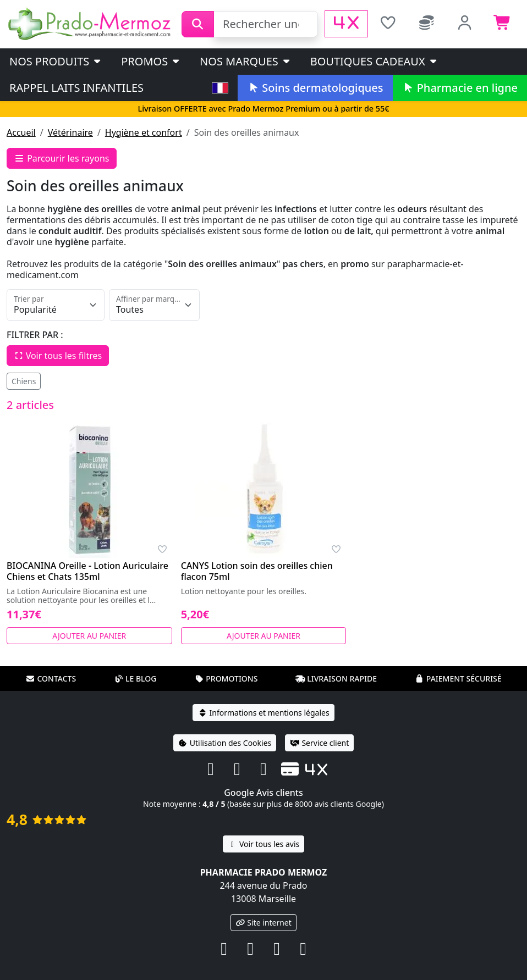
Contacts (51, 679)
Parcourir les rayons (62, 158)
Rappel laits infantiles (76, 88)
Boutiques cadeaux (374, 61)
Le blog (135, 679)
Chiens (24, 381)
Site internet (263, 923)
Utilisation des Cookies (225, 743)
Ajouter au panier (89, 636)
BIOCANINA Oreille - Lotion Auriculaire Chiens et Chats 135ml (87, 571)
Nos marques (246, 61)
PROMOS (151, 61)
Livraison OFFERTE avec (263, 109)
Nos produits (56, 61)
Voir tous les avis (263, 844)
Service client (319, 743)
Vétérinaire (70, 132)
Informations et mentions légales (263, 713)
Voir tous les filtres (58, 356)
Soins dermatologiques (315, 88)
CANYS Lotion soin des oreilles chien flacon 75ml (257, 571)
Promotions (226, 679)
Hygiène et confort (144, 132)
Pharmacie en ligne (460, 88)
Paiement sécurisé (458, 679)
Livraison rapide (336, 679)
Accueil (21, 132)
